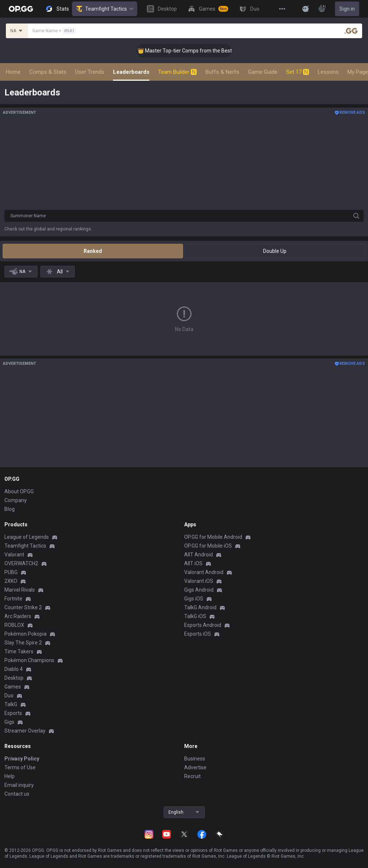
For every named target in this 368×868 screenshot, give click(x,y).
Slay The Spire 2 (23, 643)
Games (13, 687)
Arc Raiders (18, 616)
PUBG (11, 572)
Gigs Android (199, 590)
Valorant (14, 555)
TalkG (11, 704)
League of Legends (27, 537)
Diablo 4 (14, 669)
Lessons (328, 72)
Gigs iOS (194, 599)
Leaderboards (131, 72)
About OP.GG (19, 491)
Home (13, 72)
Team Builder (177, 72)
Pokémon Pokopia (25, 634)
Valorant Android (204, 572)
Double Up (275, 251)
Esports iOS (198, 634)
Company (16, 500)
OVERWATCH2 (21, 563)
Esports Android (203, 625)
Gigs (9, 722)
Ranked (93, 251)
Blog (10, 509)
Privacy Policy (22, 759)
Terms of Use (20, 767)
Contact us (17, 794)
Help (10, 776)
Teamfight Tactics (105, 9)
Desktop (14, 678)
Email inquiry (19, 785)
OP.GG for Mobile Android (213, 537)
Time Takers (19, 651)
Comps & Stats (48, 72)
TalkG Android (200, 607)
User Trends (90, 72)
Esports (13, 713)
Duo (9, 696)
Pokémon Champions (29, 660)
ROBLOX (14, 625)
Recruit (192, 776)
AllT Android (198, 555)
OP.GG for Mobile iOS (208, 546)
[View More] (282, 9)
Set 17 (298, 72)
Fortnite (13, 599)
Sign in (347, 9)
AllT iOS (193, 563)
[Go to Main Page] (21, 9)
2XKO (11, 581)
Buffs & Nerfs (222, 72)
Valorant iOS (199, 581)
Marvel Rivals (20, 590)
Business (195, 759)
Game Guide (263, 72)
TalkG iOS (195, 616)
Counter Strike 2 (23, 607)
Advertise (195, 767)
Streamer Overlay (25, 731)
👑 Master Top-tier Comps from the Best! (194, 51)
